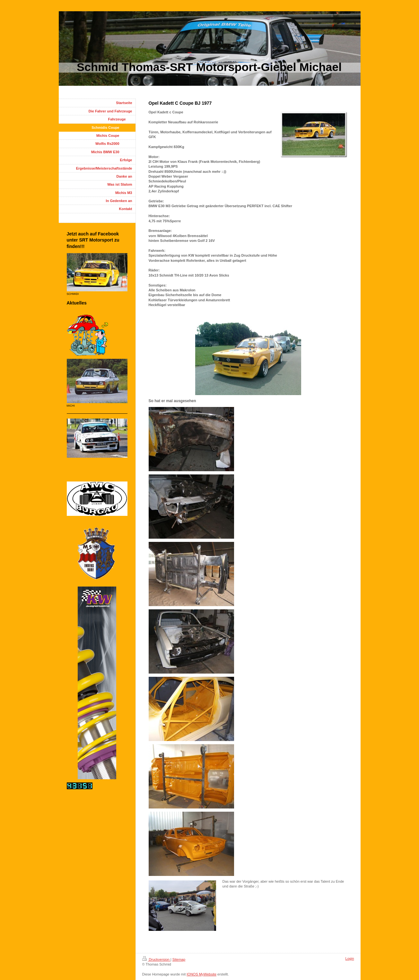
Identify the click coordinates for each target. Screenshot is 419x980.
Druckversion (156, 959)
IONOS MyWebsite (201, 974)
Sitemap (179, 959)
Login (350, 958)
